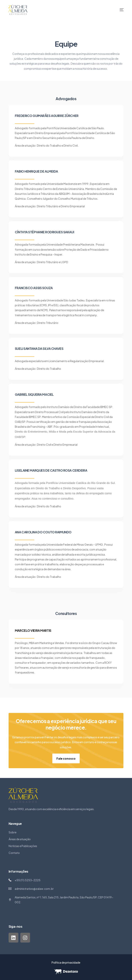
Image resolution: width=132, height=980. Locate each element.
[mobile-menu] (119, 10)
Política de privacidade (66, 962)
